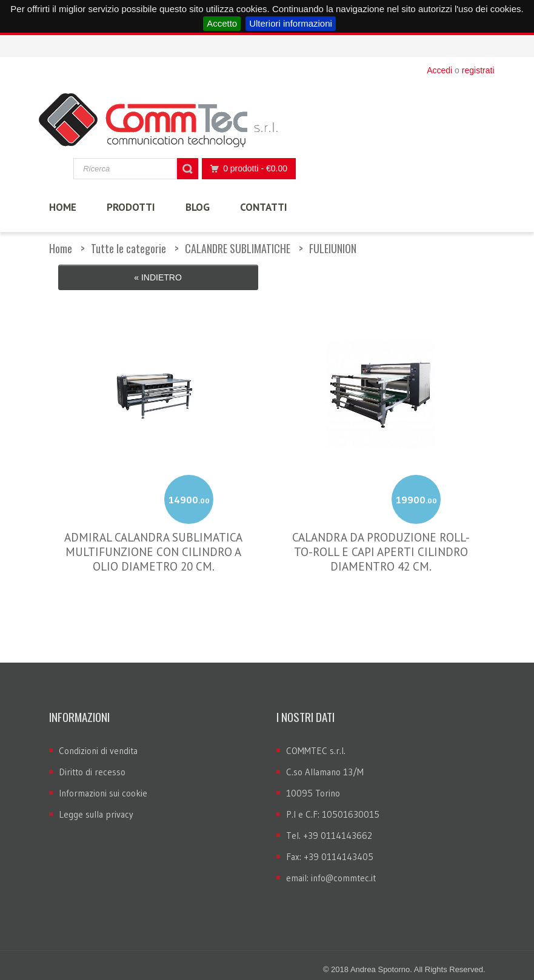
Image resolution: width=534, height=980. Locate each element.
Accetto (222, 23)
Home (61, 248)
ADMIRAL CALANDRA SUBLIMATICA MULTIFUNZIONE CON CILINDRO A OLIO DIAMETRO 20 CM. (153, 543)
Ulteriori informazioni (291, 23)
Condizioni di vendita (98, 741)
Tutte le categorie (128, 248)
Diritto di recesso (92, 762)
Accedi (439, 70)
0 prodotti (245, 169)
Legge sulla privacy (96, 805)
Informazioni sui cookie (103, 783)
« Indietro (158, 277)
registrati (478, 70)
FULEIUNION (333, 248)
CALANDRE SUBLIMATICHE (238, 248)
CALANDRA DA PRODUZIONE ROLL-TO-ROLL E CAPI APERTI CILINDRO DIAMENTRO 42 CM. (381, 543)
